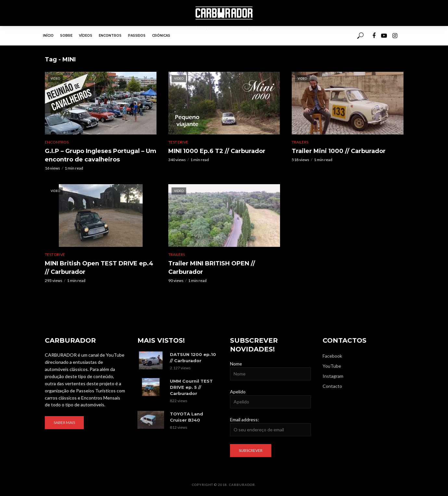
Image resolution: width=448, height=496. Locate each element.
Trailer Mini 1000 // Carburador (339, 151)
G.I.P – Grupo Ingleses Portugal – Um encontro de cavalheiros (101, 155)
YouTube (332, 366)
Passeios (137, 36)
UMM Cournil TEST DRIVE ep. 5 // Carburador (191, 387)
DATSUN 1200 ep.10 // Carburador (193, 357)
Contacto (332, 386)
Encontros (110, 36)
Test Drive (178, 142)
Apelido (238, 392)
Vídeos (86, 36)
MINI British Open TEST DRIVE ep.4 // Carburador (99, 268)
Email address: (244, 420)
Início (48, 36)
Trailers (300, 142)
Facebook (332, 356)
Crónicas (161, 36)
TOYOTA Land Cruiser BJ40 (186, 417)
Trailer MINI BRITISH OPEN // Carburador (212, 268)
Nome (236, 364)
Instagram (333, 376)
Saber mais (64, 422)
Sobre (66, 36)
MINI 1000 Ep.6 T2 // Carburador (217, 151)
